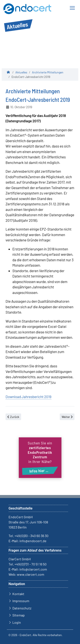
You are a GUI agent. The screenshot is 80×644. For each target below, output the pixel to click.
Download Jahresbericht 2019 (28, 397)
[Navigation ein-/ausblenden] (72, 8)
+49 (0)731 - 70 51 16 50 (31, 564)
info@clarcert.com (33, 569)
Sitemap (19, 615)
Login (17, 622)
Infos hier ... (39, 471)
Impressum (21, 601)
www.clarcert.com (31, 574)
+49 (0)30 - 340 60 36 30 (31, 536)
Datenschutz (22, 608)
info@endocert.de (33, 541)
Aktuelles (21, 72)
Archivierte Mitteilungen (48, 72)
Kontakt (18, 594)
